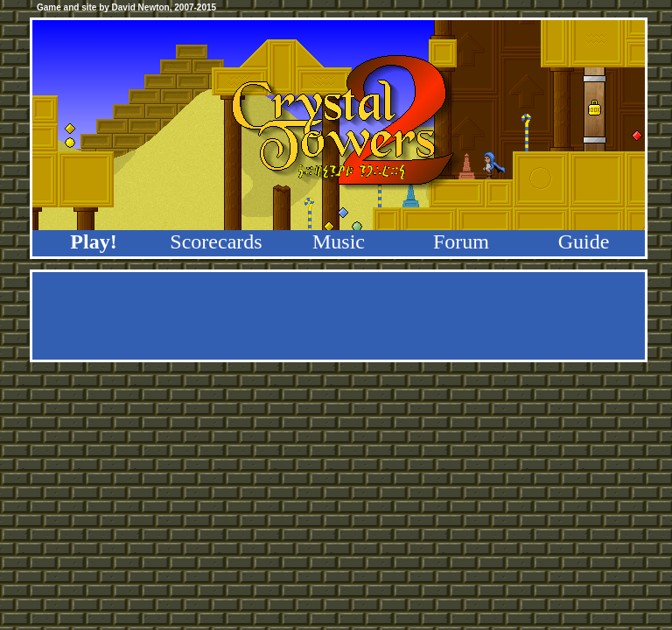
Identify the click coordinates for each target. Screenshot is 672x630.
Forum (461, 241)
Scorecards (216, 241)
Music (339, 241)
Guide (584, 241)
